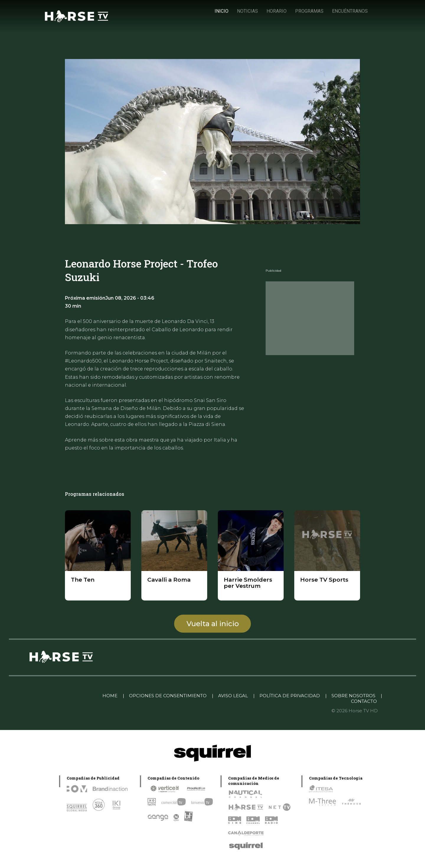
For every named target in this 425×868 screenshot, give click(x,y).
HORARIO (277, 11)
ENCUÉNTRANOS (350, 11)
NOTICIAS (247, 11)
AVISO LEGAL (233, 696)
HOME (110, 696)
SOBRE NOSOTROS (353, 696)
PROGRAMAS (309, 11)
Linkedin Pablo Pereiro (67, 696)
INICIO (222, 11)
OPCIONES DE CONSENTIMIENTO (168, 696)
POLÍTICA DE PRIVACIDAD (290, 696)
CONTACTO (364, 701)
